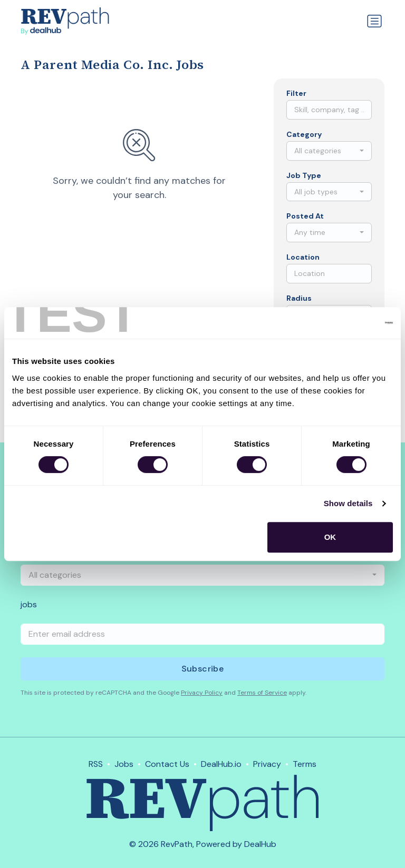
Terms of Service (262, 693)
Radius (299, 298)
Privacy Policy (202, 693)
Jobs (124, 764)
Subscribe (203, 669)
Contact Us (167, 764)
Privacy (267, 764)
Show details (348, 503)
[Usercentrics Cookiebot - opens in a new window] (347, 323)
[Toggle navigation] (374, 21)
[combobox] (329, 151)
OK (330, 537)
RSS (96, 764)
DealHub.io (221, 764)
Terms (305, 764)
